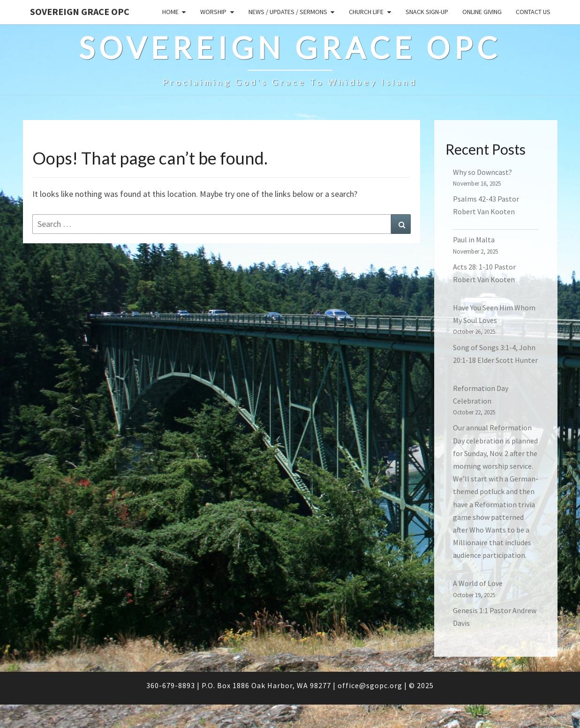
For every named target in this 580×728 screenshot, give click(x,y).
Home (170, 12)
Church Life (366, 12)
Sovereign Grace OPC (80, 11)
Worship (213, 12)
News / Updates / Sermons (288, 12)
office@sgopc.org (370, 685)
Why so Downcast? (482, 172)
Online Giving (482, 12)
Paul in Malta (474, 240)
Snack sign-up (427, 12)
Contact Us (533, 12)
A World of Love (478, 583)
